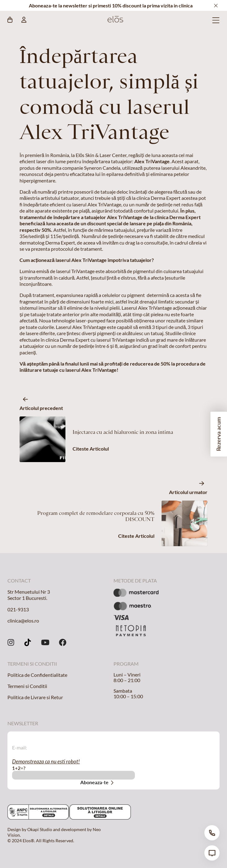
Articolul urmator (188, 492)
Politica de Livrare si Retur (35, 697)
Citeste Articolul (91, 449)
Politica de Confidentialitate (37, 675)
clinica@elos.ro (23, 621)
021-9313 (18, 609)
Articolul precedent (41, 408)
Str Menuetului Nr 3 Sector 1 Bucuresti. (29, 595)
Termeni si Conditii (27, 686)
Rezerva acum (218, 434)
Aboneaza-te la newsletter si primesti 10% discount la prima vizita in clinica (111, 5)
